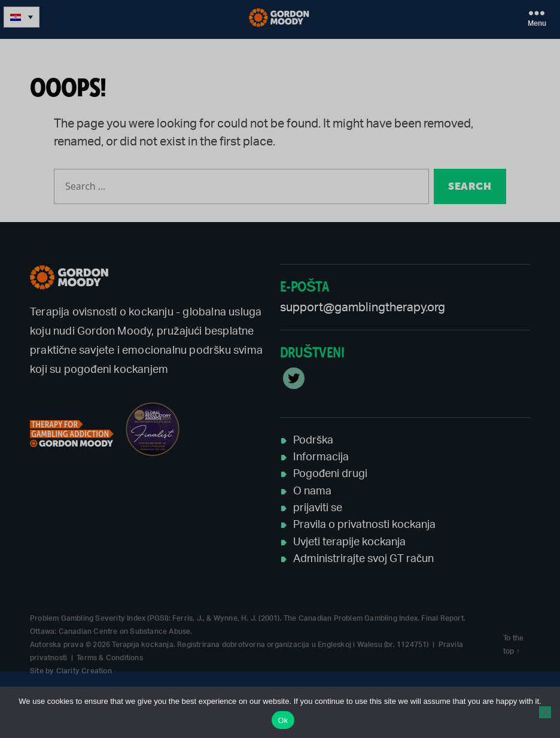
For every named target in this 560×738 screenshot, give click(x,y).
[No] (545, 712)
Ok (283, 720)
